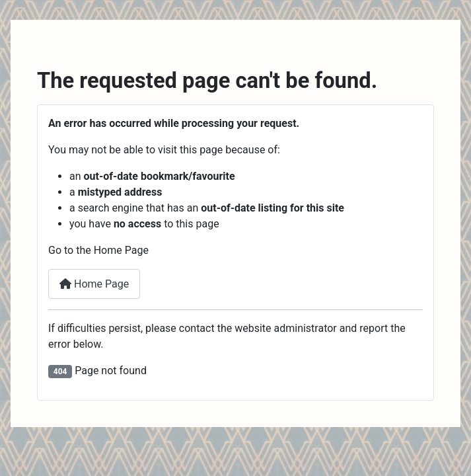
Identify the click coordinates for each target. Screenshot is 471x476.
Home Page (94, 284)
